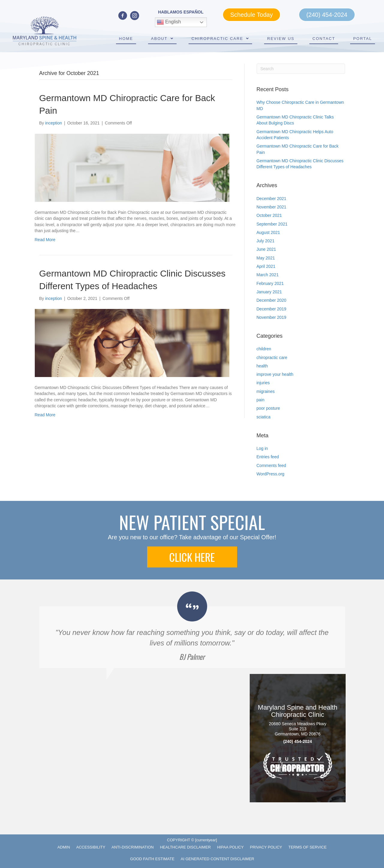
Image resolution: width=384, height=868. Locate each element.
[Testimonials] (192, 630)
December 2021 (272, 199)
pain (260, 400)
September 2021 (272, 224)
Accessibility (91, 847)
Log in (262, 448)
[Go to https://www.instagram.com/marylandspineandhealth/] (135, 16)
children (264, 349)
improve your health (275, 374)
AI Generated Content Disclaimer (217, 859)
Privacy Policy (266, 847)
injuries (263, 383)
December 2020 (272, 300)
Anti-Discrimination (133, 847)
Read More (45, 240)
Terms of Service (308, 847)
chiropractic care (272, 358)
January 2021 (269, 292)
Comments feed (271, 465)
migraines (266, 391)
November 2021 (272, 207)
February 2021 (270, 283)
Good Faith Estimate (152, 859)
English (169, 22)
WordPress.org (271, 474)
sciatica (264, 417)
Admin (64, 847)
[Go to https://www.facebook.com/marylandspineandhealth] (123, 16)
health (262, 366)
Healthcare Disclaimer (186, 847)
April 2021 (266, 266)
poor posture (268, 408)
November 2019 (272, 317)
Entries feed (268, 457)
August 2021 (268, 232)
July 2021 (266, 241)
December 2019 (272, 309)
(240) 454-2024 (298, 742)
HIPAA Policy (230, 847)
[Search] (301, 69)
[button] (192, 557)
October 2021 (269, 215)
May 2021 (266, 258)
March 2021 (268, 275)
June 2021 (266, 249)
